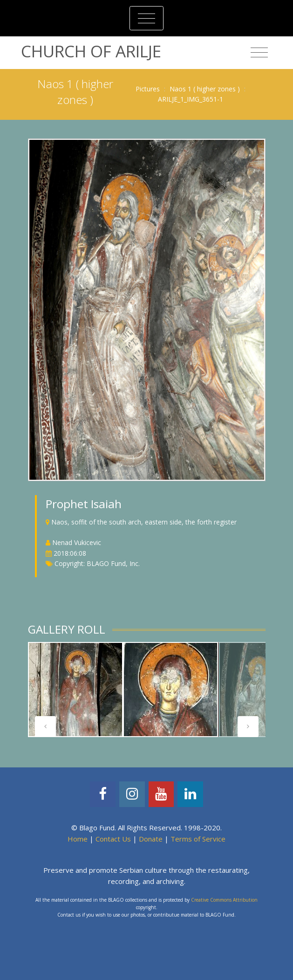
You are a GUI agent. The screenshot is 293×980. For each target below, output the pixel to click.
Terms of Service (198, 839)
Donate (151, 839)
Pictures (148, 89)
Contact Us (113, 839)
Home (78, 839)
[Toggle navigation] (146, 18)
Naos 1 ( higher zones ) (205, 89)
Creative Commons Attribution (224, 900)
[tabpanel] (75, 690)
